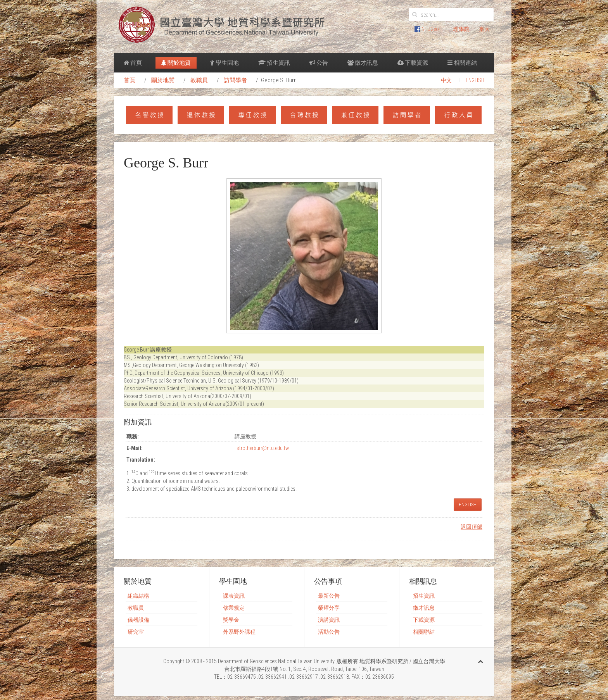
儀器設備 (138, 620)
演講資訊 (329, 620)
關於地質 (176, 63)
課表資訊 (234, 596)
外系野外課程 (239, 632)
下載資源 (413, 63)
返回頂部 (472, 527)
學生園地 (225, 63)
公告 (319, 63)
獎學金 (231, 620)
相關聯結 (424, 632)
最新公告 (329, 596)
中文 (446, 80)
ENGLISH (475, 80)
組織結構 (138, 596)
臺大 (484, 29)
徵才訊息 (363, 63)
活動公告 (329, 632)
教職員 (199, 80)
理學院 (461, 29)
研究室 (136, 632)
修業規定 (234, 608)
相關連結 (462, 63)
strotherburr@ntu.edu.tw (263, 448)
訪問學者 (235, 80)
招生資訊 (274, 63)
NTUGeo (427, 29)
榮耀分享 (329, 608)
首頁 (133, 63)
